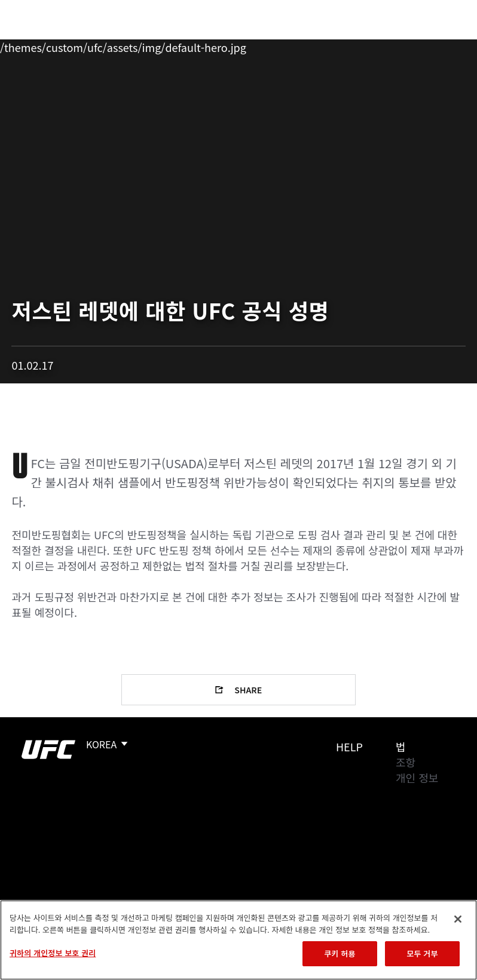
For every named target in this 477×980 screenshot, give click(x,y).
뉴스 (176, 45)
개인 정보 (417, 778)
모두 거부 (422, 953)
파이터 (131, 45)
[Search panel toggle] (438, 45)
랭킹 (80, 45)
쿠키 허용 (340, 953)
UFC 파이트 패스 (337, 45)
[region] (239, 940)
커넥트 (267, 45)
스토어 (408, 45)
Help (349, 746)
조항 (406, 762)
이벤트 (35, 45)
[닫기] (458, 919)
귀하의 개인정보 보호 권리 (53, 953)
